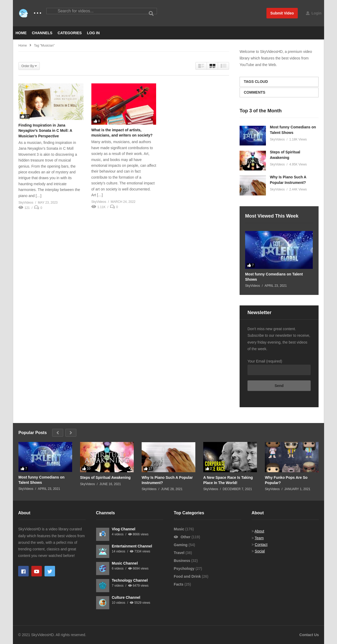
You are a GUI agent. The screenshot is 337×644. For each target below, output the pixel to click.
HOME (21, 33)
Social (260, 551)
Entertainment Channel (132, 546)
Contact (261, 545)
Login (314, 13)
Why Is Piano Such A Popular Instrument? (167, 480)
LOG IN (93, 33)
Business (182, 561)
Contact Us (309, 635)
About (259, 531)
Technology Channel (130, 580)
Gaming (181, 545)
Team (259, 538)
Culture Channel (126, 597)
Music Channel (125, 563)
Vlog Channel (124, 529)
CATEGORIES (70, 33)
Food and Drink (188, 576)
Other (183, 537)
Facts (179, 584)
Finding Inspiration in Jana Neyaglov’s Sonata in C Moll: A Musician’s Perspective (45, 131)
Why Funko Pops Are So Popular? (286, 480)
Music (180, 529)
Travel (180, 553)
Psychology (185, 568)
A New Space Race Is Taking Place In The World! (228, 480)
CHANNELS (42, 33)
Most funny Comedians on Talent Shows (274, 277)
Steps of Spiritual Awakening (105, 477)
